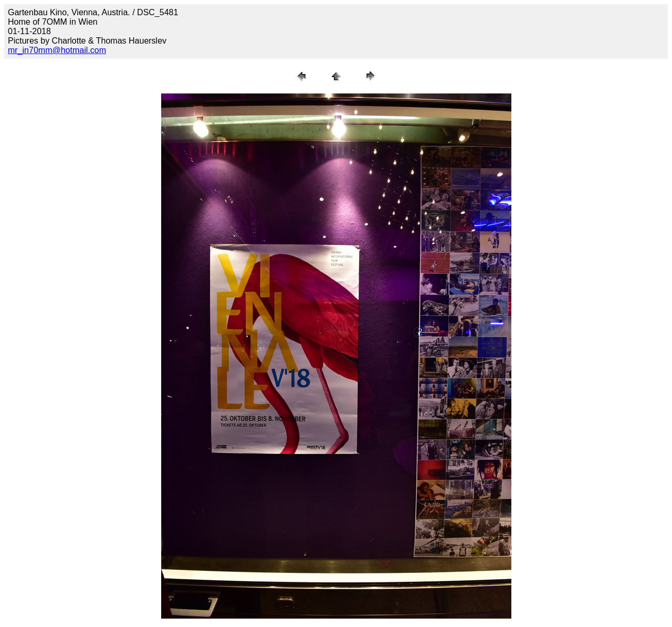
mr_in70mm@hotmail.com (57, 50)
